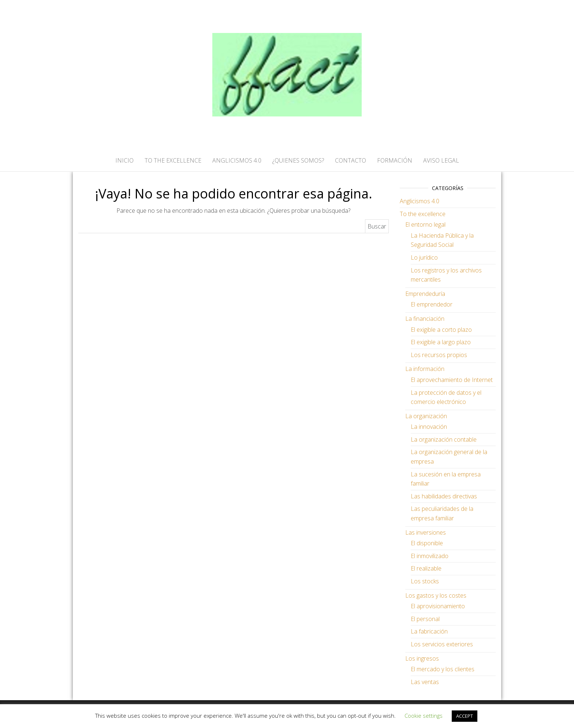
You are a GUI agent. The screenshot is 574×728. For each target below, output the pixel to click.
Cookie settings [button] (424, 716)
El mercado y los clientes (443, 669)
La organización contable (444, 439)
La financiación (425, 319)
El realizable (426, 568)
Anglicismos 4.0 (420, 201)
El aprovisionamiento (438, 606)
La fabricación (429, 631)
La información (425, 369)
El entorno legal (425, 224)
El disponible (427, 543)
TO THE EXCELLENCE (173, 160)
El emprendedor (432, 304)
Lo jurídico (424, 257)
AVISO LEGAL (441, 160)
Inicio (124, 160)
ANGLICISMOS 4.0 (237, 160)
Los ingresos (422, 658)
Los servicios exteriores (442, 644)
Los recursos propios (439, 355)
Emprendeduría (425, 294)
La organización (426, 416)
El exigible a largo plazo (441, 342)
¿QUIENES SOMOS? (298, 160)
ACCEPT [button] (465, 716)
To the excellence (423, 214)
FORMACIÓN (395, 160)
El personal (425, 619)
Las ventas (425, 682)
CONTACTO (351, 160)
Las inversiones (426, 532)
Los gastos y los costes (436, 595)
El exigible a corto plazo (441, 330)
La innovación (429, 427)
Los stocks (425, 581)
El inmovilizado (430, 556)
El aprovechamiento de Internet (452, 380)
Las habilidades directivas (444, 496)
